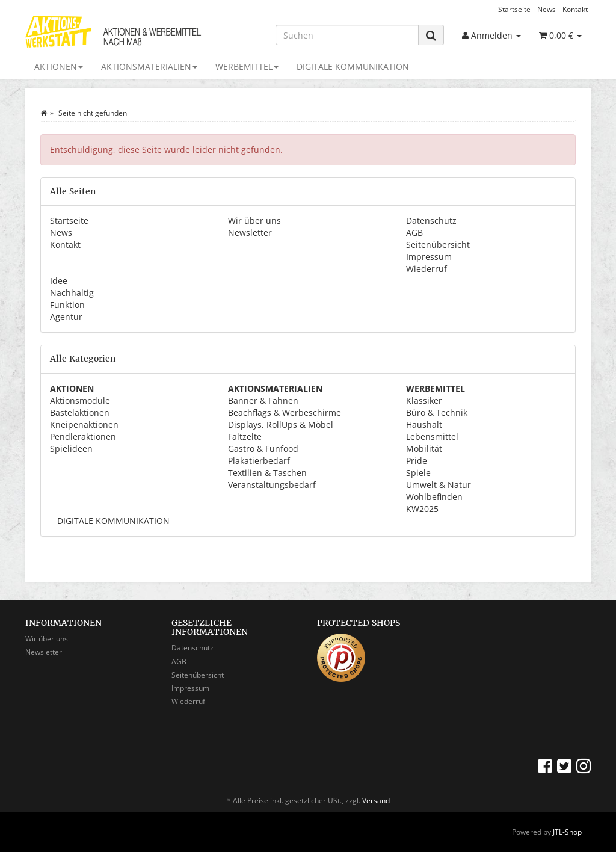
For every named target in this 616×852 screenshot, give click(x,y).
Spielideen (71, 449)
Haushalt (424, 424)
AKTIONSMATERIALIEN (149, 66)
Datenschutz (431, 221)
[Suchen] (347, 35)
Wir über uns (254, 221)
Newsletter (250, 233)
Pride (417, 461)
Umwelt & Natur (439, 485)
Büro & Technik (437, 412)
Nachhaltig (72, 293)
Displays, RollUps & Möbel (281, 424)
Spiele (418, 473)
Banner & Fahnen (263, 400)
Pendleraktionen (83, 437)
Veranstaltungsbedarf (272, 485)
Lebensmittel (432, 437)
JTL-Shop (567, 832)
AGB (414, 233)
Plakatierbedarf (259, 461)
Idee (59, 281)
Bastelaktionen (80, 412)
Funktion (67, 305)
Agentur (66, 317)
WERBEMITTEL (247, 66)
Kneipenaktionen (84, 424)
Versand (376, 801)
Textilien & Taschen (267, 473)
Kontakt (575, 9)
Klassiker (424, 400)
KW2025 (422, 509)
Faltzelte (245, 437)
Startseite (514, 9)
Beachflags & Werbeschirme (285, 412)
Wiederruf (427, 269)
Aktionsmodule (80, 400)
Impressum (429, 257)
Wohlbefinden (434, 497)
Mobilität (424, 449)
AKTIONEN (59, 66)
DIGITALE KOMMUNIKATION (353, 66)
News (547, 9)
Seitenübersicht (438, 245)
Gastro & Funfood (263, 449)
